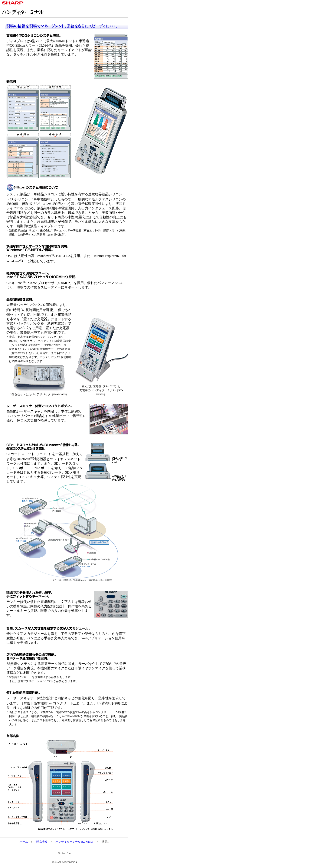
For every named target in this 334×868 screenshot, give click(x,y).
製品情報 (42, 842)
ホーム (24, 842)
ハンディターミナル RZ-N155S (74, 842)
